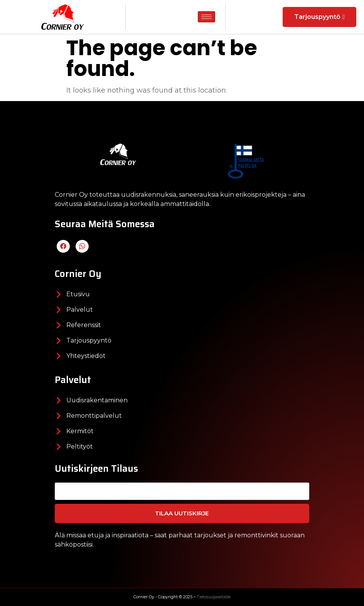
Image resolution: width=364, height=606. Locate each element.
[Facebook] (63, 246)
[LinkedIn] (82, 246)
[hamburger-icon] (206, 17)
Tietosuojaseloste (214, 597)
